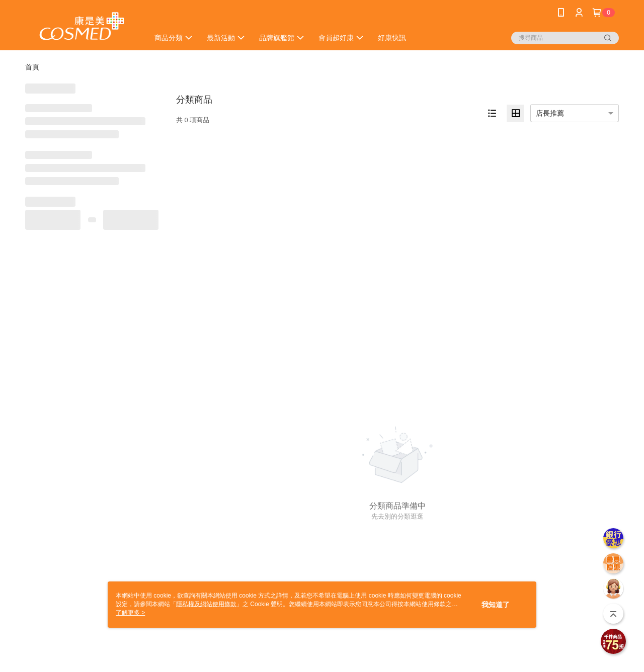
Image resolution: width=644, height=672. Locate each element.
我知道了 (496, 605)
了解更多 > (130, 613)
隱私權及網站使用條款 (206, 604)
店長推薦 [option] (550, 113)
